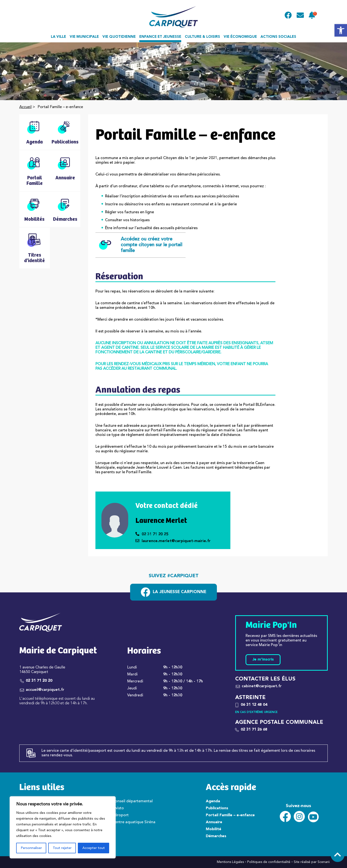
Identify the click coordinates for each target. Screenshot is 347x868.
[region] (63, 827)
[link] (341, 30)
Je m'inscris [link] (263, 660)
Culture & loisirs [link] (202, 37)
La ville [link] (58, 37)
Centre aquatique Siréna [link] (134, 822)
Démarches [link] (216, 836)
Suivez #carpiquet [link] (174, 576)
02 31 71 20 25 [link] (152, 534)
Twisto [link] (118, 808)
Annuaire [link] (214, 822)
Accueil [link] (25, 107)
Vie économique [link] (240, 37)
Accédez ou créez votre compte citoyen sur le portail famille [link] (141, 245)
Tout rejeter (62, 848)
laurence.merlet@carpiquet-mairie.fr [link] (173, 541)
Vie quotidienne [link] (119, 37)
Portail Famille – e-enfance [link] (230, 815)
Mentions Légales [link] (230, 862)
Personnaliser (31, 848)
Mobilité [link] (214, 829)
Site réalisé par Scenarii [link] (312, 862)
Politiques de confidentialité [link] (269, 862)
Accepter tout (94, 848)
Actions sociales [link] (278, 37)
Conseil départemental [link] (133, 801)
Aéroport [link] (120, 815)
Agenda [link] (213, 801)
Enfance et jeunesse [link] (160, 37)
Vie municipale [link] (84, 37)
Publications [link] (217, 808)
